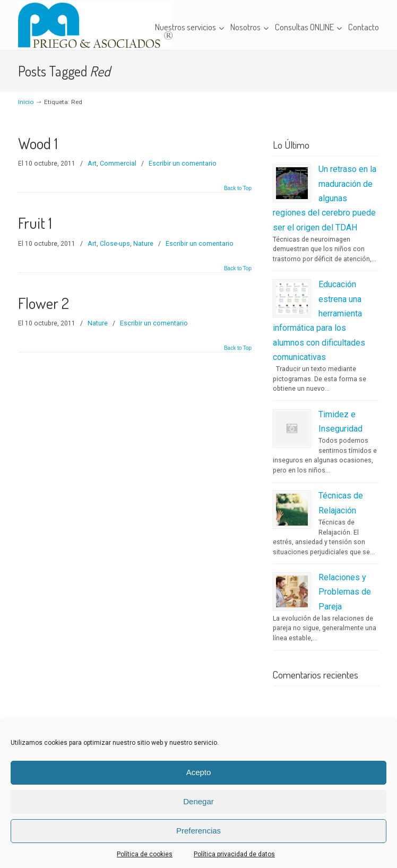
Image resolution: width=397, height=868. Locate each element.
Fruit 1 (35, 223)
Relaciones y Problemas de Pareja (345, 592)
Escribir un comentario (183, 164)
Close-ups (115, 244)
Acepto (199, 772)
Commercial (118, 164)
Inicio (26, 102)
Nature (143, 244)
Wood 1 (38, 143)
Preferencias (198, 831)
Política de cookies (145, 854)
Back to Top (238, 188)
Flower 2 (44, 303)
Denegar (198, 801)
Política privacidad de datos (234, 854)
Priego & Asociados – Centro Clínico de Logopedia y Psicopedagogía (95, 25)
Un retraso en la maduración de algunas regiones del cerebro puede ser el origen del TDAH (325, 198)
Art (92, 164)
